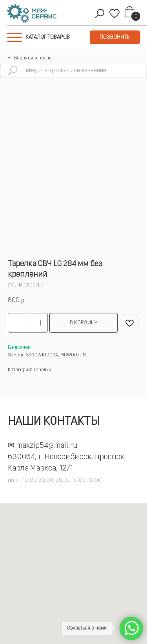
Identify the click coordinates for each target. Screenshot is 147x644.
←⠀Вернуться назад (30, 58)
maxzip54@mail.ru (47, 446)
